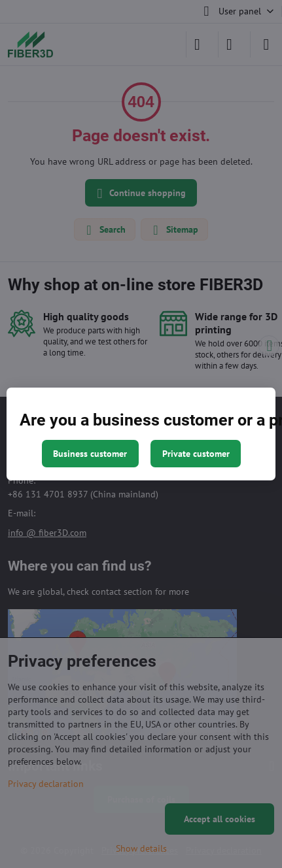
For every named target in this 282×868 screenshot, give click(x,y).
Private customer (196, 454)
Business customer (90, 454)
